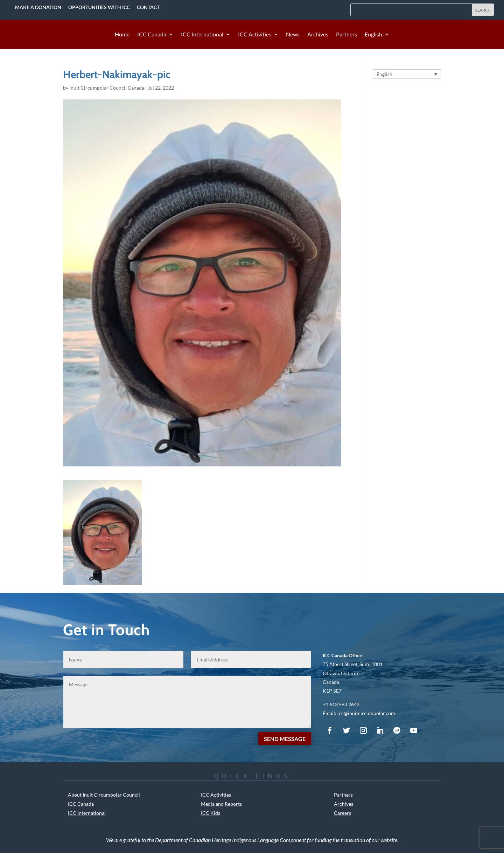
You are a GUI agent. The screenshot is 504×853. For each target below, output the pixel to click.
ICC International (202, 35)
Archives (318, 35)
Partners (346, 35)
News (293, 35)
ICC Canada (152, 35)
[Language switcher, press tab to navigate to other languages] (407, 74)
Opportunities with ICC (99, 7)
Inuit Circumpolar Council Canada (107, 88)
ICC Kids (211, 813)
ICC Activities (255, 35)
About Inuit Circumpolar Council (104, 795)
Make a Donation (38, 7)
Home (122, 35)
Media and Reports (221, 804)
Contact (148, 7)
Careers (342, 813)
